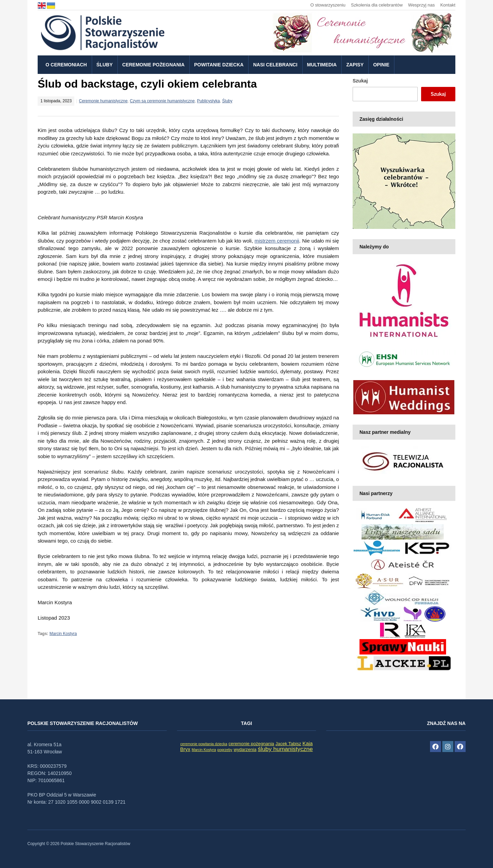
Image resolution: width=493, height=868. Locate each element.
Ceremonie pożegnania (153, 65)
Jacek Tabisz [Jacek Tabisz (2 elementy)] (288, 744)
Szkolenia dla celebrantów (377, 5)
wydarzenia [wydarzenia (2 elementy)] (245, 749)
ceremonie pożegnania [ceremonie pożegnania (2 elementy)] (251, 744)
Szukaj (360, 81)
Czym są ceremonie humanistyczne (162, 101)
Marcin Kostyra (63, 634)
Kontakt (448, 5)
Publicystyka (208, 101)
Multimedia (322, 65)
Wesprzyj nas (421, 5)
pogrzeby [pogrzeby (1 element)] (225, 750)
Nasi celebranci (275, 65)
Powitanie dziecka (219, 65)
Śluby (105, 65)
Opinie (381, 65)
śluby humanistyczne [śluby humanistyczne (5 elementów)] (285, 749)
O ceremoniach (66, 65)
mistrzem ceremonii (277, 241)
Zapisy (355, 65)
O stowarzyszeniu (328, 5)
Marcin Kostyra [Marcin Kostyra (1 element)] (204, 750)
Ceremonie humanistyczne (103, 101)
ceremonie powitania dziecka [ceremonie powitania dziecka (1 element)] (204, 744)
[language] (42, 5)
